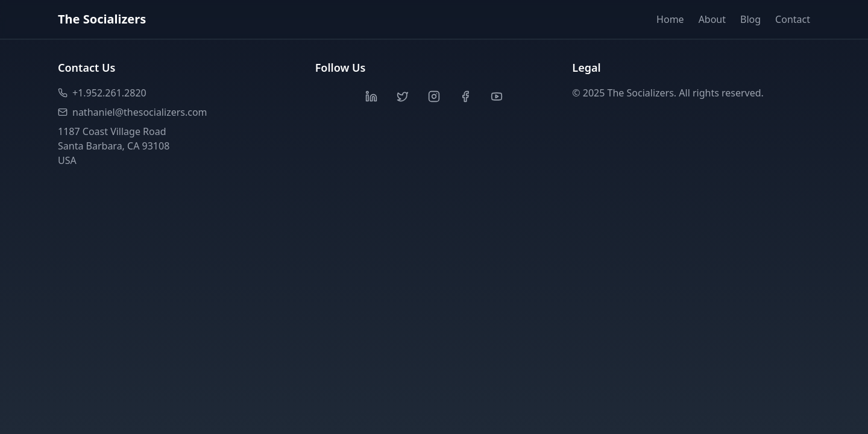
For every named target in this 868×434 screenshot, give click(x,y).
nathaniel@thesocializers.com (133, 112)
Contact (793, 19)
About (712, 19)
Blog (750, 19)
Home (670, 19)
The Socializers (102, 19)
